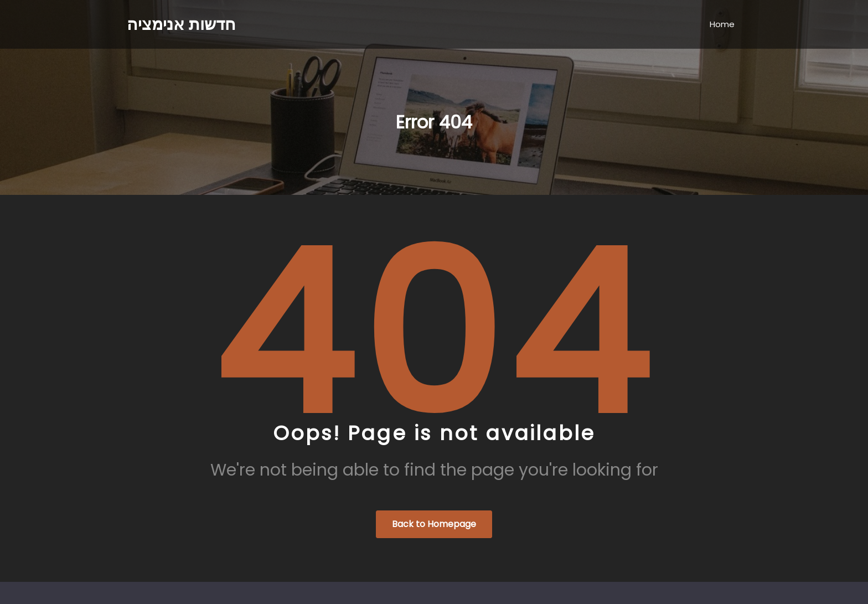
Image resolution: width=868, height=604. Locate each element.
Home (722, 24)
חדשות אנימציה (181, 24)
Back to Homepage (434, 524)
